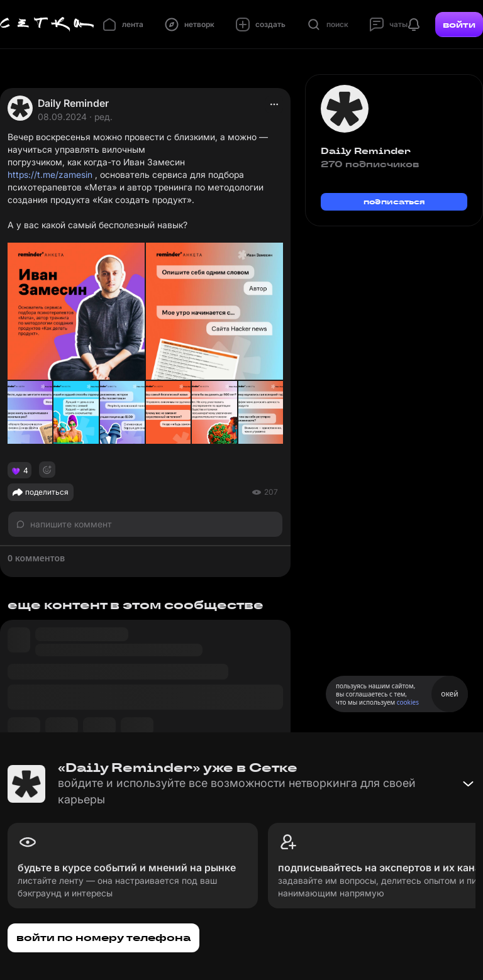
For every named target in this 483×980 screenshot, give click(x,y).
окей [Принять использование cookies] (449, 694)
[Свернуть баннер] (468, 784)
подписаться (394, 201)
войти (459, 25)
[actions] (274, 104)
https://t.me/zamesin (50, 174)
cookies (408, 702)
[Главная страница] (47, 25)
